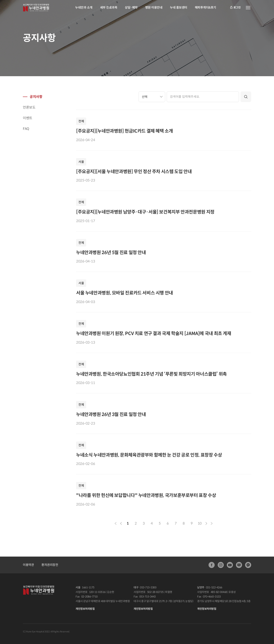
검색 (246, 97)
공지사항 (36, 97)
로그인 (235, 8)
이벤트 (28, 118)
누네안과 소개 (84, 8)
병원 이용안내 (154, 8)
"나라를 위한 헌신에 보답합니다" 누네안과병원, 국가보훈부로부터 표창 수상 (146, 495)
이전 (121, 523)
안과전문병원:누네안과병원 (36, 8)
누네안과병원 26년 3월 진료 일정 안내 (111, 414)
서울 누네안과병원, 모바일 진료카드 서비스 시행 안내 (125, 293)
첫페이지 (116, 523)
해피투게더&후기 (205, 8)
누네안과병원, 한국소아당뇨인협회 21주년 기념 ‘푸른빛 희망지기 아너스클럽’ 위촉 (151, 374)
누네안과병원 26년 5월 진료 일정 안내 (111, 253)
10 (200, 523)
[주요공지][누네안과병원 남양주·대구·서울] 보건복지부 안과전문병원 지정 (145, 212)
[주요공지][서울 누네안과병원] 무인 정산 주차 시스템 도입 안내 (134, 172)
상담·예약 (131, 8)
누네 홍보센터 (179, 8)
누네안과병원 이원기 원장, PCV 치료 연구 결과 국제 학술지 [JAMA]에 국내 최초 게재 (154, 334)
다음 (206, 523)
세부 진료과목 (109, 8)
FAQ (26, 129)
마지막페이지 (212, 523)
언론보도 (29, 107)
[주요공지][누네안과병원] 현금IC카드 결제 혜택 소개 (125, 131)
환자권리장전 (50, 565)
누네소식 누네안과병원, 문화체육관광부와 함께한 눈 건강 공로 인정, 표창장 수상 (149, 455)
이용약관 (28, 565)
